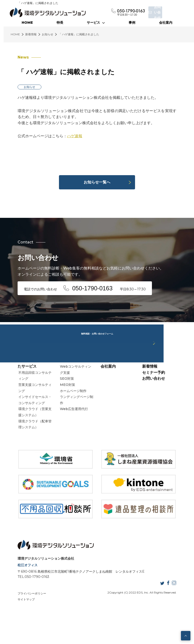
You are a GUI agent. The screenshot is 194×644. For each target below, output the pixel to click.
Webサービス (68, 379)
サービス (96, 23)
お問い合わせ (157, 397)
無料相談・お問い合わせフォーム (97, 322)
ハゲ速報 (67, 136)
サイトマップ (18, 625)
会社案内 (166, 23)
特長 (60, 23)
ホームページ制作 (71, 410)
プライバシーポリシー (24, 619)
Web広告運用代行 (72, 428)
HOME (27, 23)
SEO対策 (65, 397)
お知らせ (22, 87)
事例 (132, 23)
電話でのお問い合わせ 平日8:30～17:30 (83, 287)
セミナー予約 (157, 391)
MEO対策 (65, 404)
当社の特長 (110, 379)
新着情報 (154, 385)
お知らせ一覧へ (97, 182)
